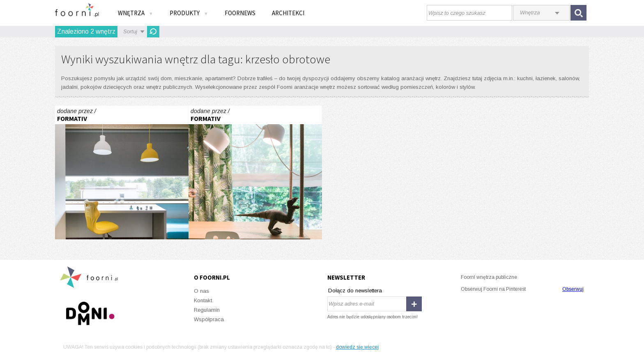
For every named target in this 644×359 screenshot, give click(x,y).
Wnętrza (136, 13)
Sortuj (130, 31)
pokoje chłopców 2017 (122, 173)
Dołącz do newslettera (355, 291)
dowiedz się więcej (357, 347)
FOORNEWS (240, 13)
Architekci (288, 13)
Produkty (189, 13)
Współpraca (209, 319)
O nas (201, 291)
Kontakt (203, 300)
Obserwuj (573, 289)
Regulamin (207, 310)
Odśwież (153, 32)
